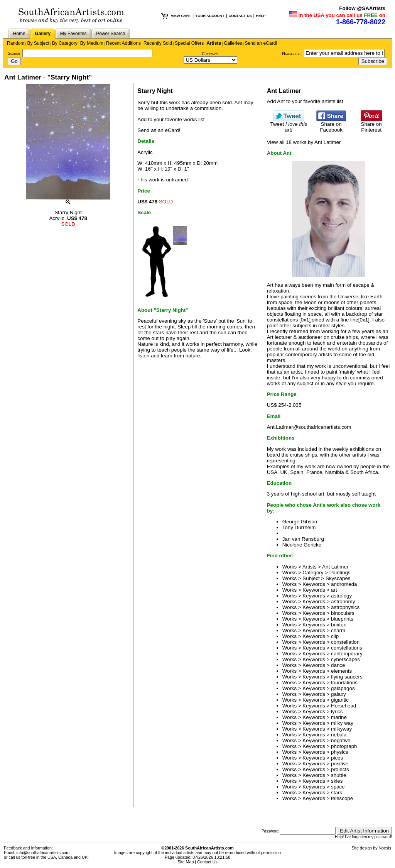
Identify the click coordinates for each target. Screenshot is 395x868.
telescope (342, 798)
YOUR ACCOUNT (210, 16)
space (338, 787)
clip (335, 636)
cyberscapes (345, 659)
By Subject (38, 43)
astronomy (343, 602)
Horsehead (344, 706)
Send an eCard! (261, 43)
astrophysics (345, 607)
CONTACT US (240, 16)
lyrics (337, 711)
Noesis (385, 848)
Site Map (186, 862)
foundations (344, 683)
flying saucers (347, 677)
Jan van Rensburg (303, 539)
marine (339, 717)
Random (16, 43)
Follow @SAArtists (362, 8)
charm (338, 630)
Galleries (233, 43)
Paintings (340, 573)
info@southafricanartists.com (43, 853)
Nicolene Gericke (302, 545)
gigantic (340, 700)
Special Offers (189, 43)
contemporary (347, 654)
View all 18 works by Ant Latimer (304, 142)
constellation (345, 642)
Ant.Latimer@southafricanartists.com (309, 427)
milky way (342, 723)
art (334, 590)
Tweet (289, 125)
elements (341, 671)
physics (339, 752)
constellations (347, 648)
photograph (344, 746)
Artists (214, 43)
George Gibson (300, 522)
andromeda (344, 584)
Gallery (43, 34)
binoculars (343, 613)
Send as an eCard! (159, 130)
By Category (65, 43)
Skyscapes (338, 578)
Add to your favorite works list (171, 119)
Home (19, 34)
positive (340, 764)
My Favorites (73, 34)
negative (341, 740)
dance (338, 665)
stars (337, 793)
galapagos (343, 688)
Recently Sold (158, 43)
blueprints (342, 619)
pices (337, 758)
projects (340, 769)
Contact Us (207, 862)
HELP (261, 16)
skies (337, 781)
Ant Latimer (335, 567)
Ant (238, 102)
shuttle (338, 775)
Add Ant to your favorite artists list (305, 101)
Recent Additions (123, 43)
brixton (339, 625)
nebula (339, 735)
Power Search (111, 34)
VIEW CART (181, 16)
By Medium (92, 43)
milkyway (341, 729)
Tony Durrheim (299, 527)
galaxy (338, 694)
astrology (341, 596)
